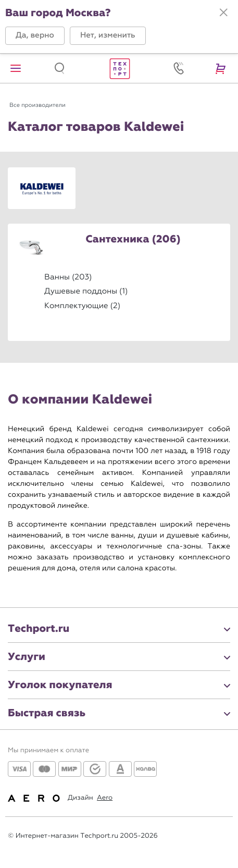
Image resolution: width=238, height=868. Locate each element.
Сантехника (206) (133, 240)
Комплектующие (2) (82, 305)
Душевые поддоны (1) (86, 291)
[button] (35, 36)
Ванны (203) (68, 277)
